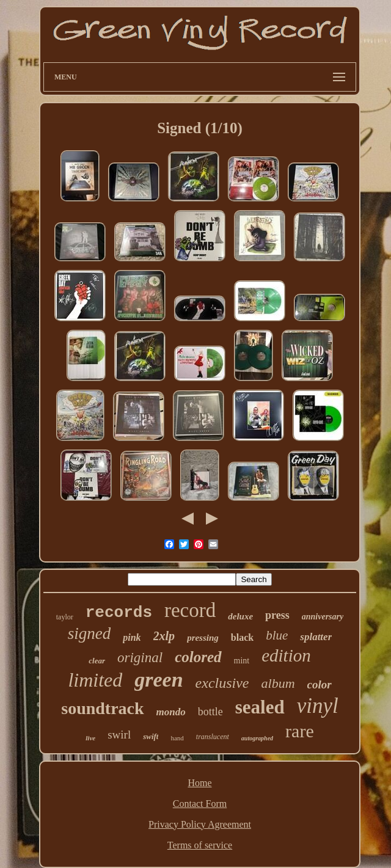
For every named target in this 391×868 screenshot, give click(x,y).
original (140, 658)
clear (97, 661)
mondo (171, 712)
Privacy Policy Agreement (200, 824)
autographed (257, 738)
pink (132, 637)
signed (90, 633)
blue (277, 635)
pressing (203, 638)
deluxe (240, 616)
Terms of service (200, 845)
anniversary (323, 617)
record (190, 610)
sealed (260, 707)
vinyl (318, 706)
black (242, 637)
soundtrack (102, 708)
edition (286, 655)
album (278, 683)
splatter (316, 637)
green (159, 680)
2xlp (164, 636)
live (90, 738)
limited (95, 680)
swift (151, 736)
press (277, 615)
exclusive (222, 683)
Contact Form (200, 804)
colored (198, 657)
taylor (65, 617)
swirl (119, 735)
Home (199, 783)
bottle (210, 712)
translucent (213, 737)
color (320, 684)
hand (177, 738)
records (119, 613)
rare (300, 731)
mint (242, 661)
